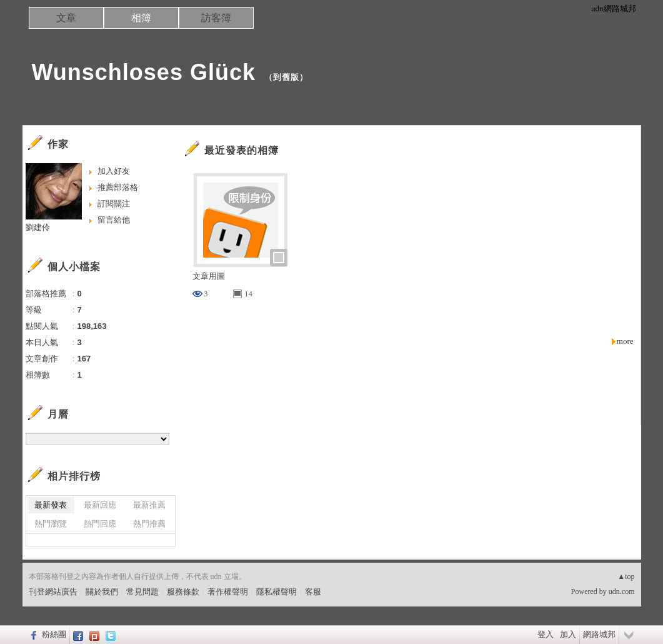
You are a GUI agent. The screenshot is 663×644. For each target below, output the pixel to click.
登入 (546, 634)
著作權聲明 (228, 592)
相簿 (141, 18)
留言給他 (114, 220)
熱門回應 (100, 524)
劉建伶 (38, 227)
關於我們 (102, 592)
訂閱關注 (114, 204)
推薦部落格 (118, 187)
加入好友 (114, 171)
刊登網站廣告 (53, 592)
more (625, 341)
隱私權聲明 (277, 592)
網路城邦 (599, 634)
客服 (313, 592)
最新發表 (51, 505)
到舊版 (286, 77)
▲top (626, 576)
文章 (66, 18)
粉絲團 (54, 634)
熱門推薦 (149, 524)
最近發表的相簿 (242, 150)
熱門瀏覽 (51, 524)
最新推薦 (149, 505)
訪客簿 (216, 18)
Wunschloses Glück (144, 72)
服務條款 (183, 592)
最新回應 (100, 505)
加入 (568, 634)
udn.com (622, 591)
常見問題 (142, 592)
